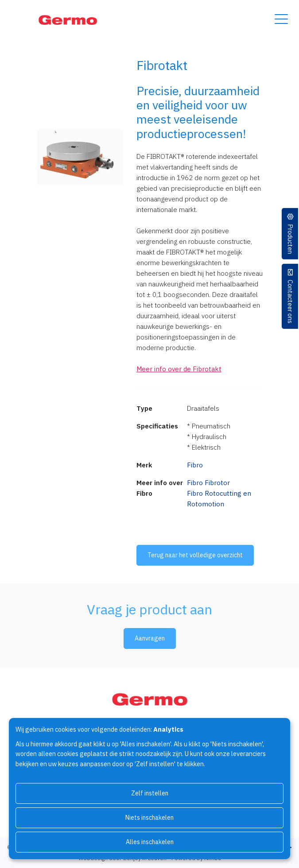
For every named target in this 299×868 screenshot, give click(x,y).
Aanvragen (150, 638)
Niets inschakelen (149, 818)
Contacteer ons (290, 302)
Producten (290, 239)
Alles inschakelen (150, 842)
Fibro (195, 465)
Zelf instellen (150, 793)
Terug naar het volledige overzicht (195, 555)
